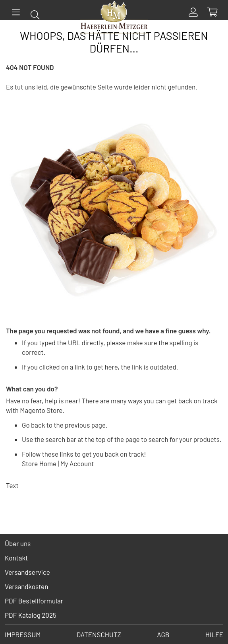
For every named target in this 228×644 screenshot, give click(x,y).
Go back (33, 425)
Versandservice (27, 572)
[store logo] (114, 18)
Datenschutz (99, 634)
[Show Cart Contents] (212, 12)
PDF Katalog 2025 (31, 615)
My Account (77, 463)
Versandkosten (26, 586)
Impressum (23, 634)
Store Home (39, 463)
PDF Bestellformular (34, 601)
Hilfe (214, 634)
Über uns (18, 543)
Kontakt (16, 558)
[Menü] (16, 12)
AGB (163, 634)
